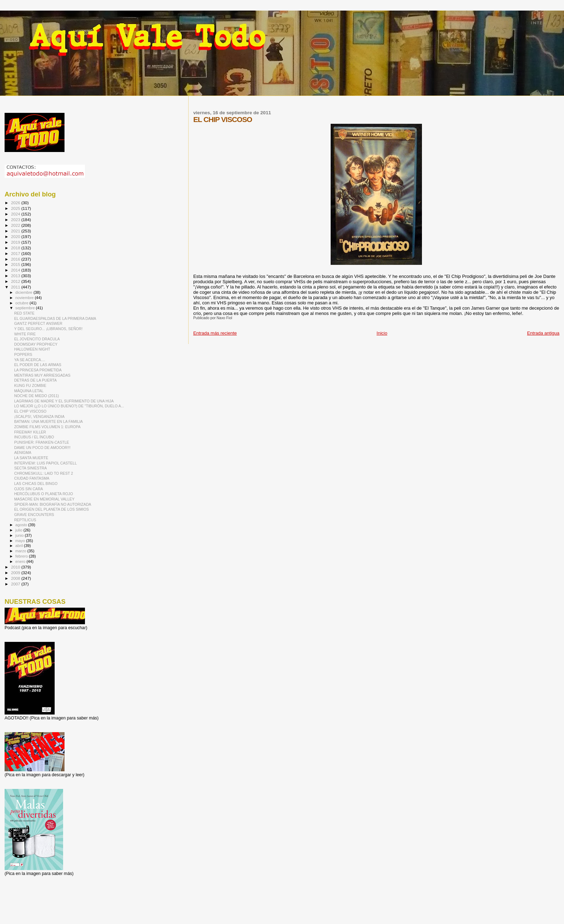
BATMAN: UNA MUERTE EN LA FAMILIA (48, 421)
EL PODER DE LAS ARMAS (38, 365)
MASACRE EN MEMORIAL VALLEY (44, 499)
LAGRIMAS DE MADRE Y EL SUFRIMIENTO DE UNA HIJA (64, 401)
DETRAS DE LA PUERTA (35, 380)
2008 (16, 578)
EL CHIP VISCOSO (30, 411)
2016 (16, 259)
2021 (16, 231)
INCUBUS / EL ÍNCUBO (34, 437)
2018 (16, 248)
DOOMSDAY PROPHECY (36, 344)
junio (20, 535)
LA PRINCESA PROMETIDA (38, 370)
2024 (16, 214)
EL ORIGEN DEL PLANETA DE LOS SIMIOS (51, 509)
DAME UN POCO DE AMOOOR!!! (42, 448)
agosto (22, 525)
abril (20, 546)
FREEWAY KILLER (30, 432)
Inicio (382, 333)
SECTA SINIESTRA (30, 468)
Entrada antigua (543, 333)
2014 (16, 270)
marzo (22, 551)
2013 (16, 276)
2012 (16, 281)
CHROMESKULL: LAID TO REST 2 (44, 473)
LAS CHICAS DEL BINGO (36, 484)
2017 (16, 253)
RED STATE (24, 313)
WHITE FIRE (25, 334)
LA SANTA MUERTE (31, 458)
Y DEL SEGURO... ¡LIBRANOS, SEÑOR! (48, 329)
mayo (21, 541)
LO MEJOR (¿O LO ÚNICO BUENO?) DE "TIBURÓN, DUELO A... (69, 406)
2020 (16, 236)
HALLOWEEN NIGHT (32, 349)
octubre (23, 303)
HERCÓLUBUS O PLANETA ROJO (44, 494)
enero (21, 561)
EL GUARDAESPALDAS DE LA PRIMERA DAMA (55, 318)
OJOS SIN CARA (29, 489)
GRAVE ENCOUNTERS (34, 515)
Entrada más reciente (215, 333)
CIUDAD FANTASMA (32, 478)
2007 (16, 584)
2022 (16, 225)
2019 (16, 242)
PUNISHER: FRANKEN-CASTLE (42, 442)
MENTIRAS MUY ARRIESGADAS (42, 375)
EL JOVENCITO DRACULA (37, 339)
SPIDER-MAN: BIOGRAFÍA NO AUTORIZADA (53, 504)
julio (20, 530)
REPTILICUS (25, 520)
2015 (16, 264)
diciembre (24, 292)
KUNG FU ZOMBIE (30, 385)
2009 (16, 573)
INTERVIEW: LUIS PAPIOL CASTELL (45, 463)
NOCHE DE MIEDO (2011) (36, 396)
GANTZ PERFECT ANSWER (38, 323)
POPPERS (23, 354)
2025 (16, 208)
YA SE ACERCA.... (30, 360)
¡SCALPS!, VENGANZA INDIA (39, 417)
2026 (16, 203)
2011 (16, 287)
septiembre (26, 308)
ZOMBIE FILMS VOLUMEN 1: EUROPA (47, 427)
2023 (16, 220)
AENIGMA (23, 452)
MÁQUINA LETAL (29, 391)
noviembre (25, 298)
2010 (16, 567)
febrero (22, 556)
